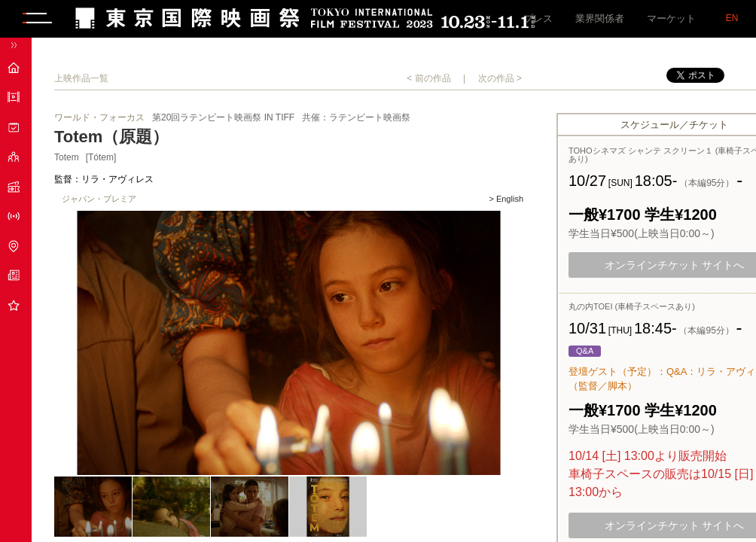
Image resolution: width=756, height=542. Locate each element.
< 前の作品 (428, 78)
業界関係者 (600, 18)
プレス (538, 18)
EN (732, 18)
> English (506, 199)
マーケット (671, 18)
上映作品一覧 (81, 78)
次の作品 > (500, 78)
